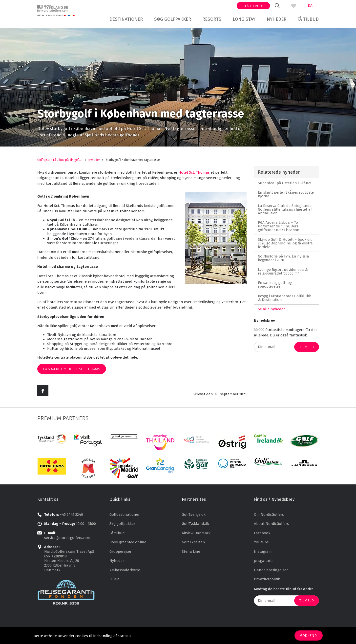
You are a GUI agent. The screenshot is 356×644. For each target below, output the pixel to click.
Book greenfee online (128, 545)
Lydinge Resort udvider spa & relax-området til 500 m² (283, 274)
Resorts (212, 19)
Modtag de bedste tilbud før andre (284, 592)
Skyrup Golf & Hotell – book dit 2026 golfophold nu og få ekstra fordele (285, 246)
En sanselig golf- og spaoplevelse (275, 287)
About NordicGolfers (271, 527)
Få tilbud (253, 6)
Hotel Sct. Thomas (194, 175)
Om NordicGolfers (269, 517)
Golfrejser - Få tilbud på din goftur (60, 163)
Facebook (262, 536)
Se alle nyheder (271, 312)
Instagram (263, 554)
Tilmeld (307, 350)
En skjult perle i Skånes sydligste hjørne (286, 197)
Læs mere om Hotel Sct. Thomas (72, 372)
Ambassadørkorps (125, 573)
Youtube (261, 545)
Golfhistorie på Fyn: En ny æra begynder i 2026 (283, 261)
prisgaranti (263, 564)
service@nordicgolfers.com (67, 540)
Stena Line (191, 554)
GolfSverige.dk (194, 517)
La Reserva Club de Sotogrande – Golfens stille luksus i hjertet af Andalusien (286, 212)
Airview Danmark (196, 536)
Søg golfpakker (173, 19)
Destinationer (126, 19)
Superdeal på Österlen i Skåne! (284, 186)
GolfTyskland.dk (195, 527)
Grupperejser (120, 554)
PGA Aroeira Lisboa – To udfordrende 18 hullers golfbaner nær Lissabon (279, 229)
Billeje (115, 582)
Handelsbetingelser (271, 573)
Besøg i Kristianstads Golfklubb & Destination (285, 301)
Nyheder (277, 19)
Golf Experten (193, 545)
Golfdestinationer (125, 517)
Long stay (244, 19)
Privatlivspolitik (267, 582)
